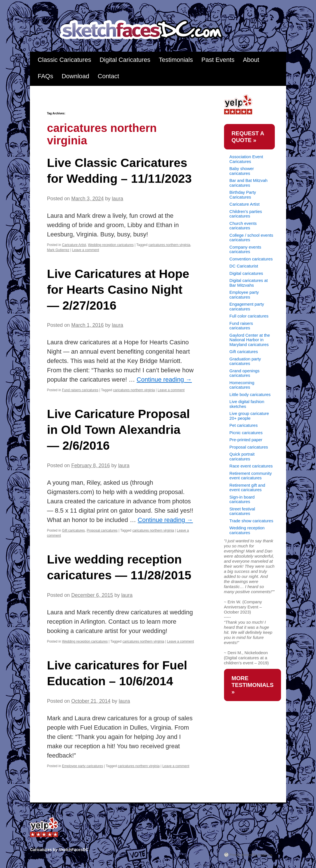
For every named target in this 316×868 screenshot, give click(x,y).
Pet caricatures (243, 425)
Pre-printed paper (246, 440)
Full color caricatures (249, 316)
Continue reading (164, 379)
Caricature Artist (74, 245)
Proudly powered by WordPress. (251, 855)
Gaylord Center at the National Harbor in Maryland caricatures (250, 340)
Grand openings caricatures (244, 373)
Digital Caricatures (125, 60)
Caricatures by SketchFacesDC (145, 30)
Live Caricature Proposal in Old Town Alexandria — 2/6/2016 (118, 430)
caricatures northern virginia (169, 245)
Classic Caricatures (64, 60)
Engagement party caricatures (247, 306)
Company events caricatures (245, 249)
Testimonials (176, 60)
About (251, 60)
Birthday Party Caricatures (243, 195)
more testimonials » (253, 685)
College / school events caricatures (251, 238)
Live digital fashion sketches (247, 404)
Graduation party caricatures (245, 361)
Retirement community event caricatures (251, 476)
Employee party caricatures (83, 766)
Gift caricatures (73, 530)
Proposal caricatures (102, 530)
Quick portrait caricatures (242, 456)
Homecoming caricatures (242, 385)
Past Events (218, 60)
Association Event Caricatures (246, 159)
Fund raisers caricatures (80, 390)
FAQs (45, 76)
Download (75, 76)
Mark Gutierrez (58, 250)
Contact (108, 76)
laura (118, 199)
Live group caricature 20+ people (249, 416)
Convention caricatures (251, 259)
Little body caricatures (250, 394)
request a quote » (248, 137)
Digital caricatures (246, 273)
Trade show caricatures (251, 521)
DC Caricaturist (244, 266)
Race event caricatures (251, 466)
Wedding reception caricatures (111, 245)
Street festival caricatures (242, 511)
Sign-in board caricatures (242, 499)
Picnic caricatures (246, 433)
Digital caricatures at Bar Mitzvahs (249, 283)
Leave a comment (86, 250)
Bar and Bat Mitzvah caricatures (248, 183)
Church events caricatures (243, 226)
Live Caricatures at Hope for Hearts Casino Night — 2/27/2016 (118, 290)
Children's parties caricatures (246, 214)
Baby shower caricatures (242, 171)
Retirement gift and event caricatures (247, 488)
